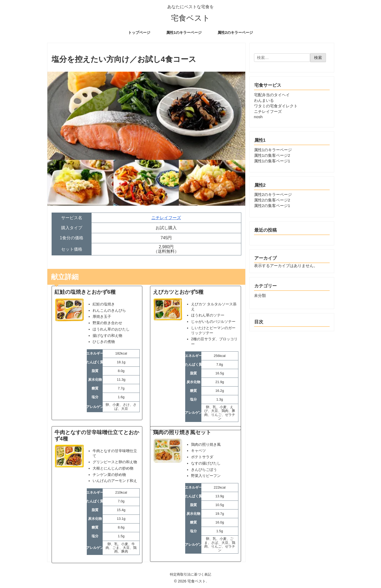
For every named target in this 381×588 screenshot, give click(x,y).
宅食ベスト (190, 18)
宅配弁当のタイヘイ (272, 95)
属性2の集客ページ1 (272, 206)
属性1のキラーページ (273, 150)
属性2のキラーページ (273, 194)
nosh (258, 117)
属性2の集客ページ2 (272, 200)
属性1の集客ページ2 (272, 155)
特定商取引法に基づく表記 (190, 574)
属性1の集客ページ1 (272, 161)
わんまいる (264, 100)
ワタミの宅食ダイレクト (276, 106)
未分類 (260, 295)
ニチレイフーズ (166, 218)
